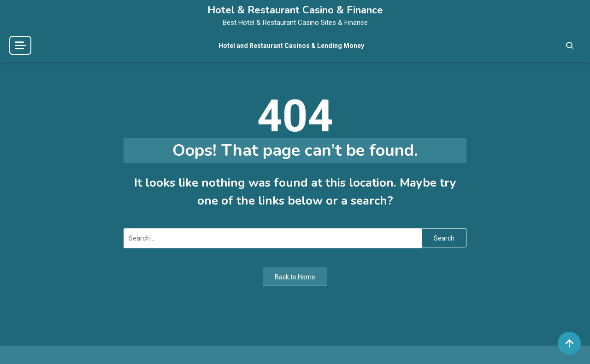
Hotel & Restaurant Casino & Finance (295, 10)
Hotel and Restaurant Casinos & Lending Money (291, 46)
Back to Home (295, 277)
